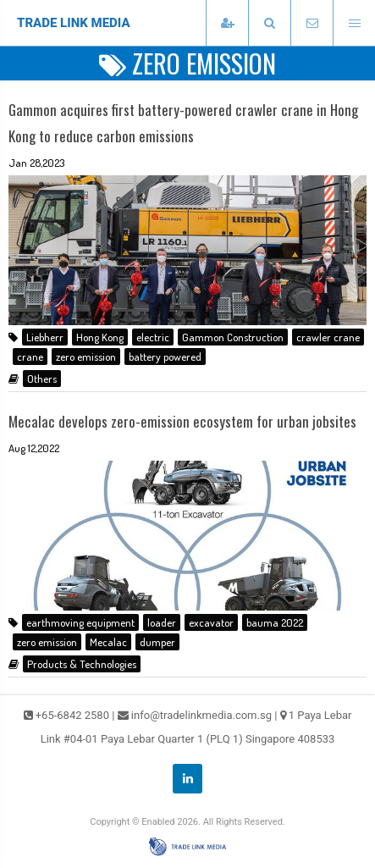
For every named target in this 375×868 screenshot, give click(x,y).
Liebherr (45, 337)
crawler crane (328, 337)
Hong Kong (100, 337)
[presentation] (269, 23)
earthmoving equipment (80, 622)
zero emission (86, 357)
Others (42, 379)
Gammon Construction (233, 337)
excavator (211, 622)
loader (162, 622)
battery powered (165, 357)
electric (153, 337)
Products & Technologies (82, 664)
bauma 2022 (275, 622)
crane (30, 357)
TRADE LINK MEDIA (74, 23)
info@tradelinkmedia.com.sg (201, 715)
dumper (157, 642)
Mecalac (108, 642)
